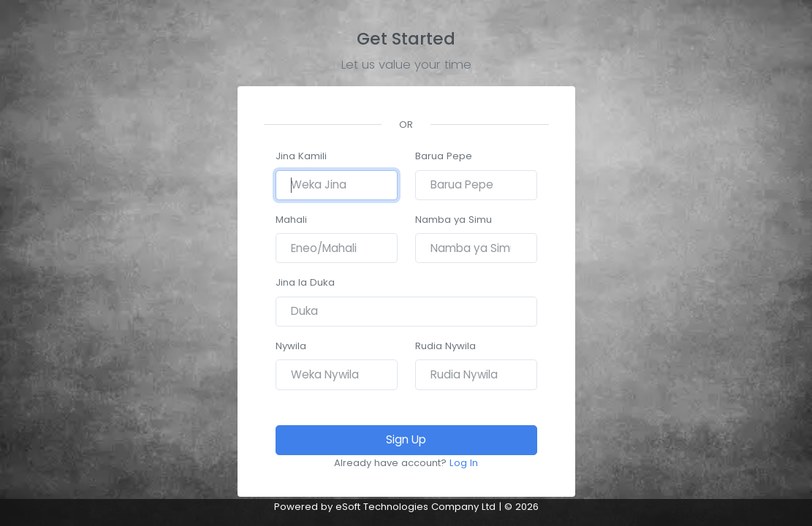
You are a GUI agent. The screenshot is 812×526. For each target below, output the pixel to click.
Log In (464, 463)
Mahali (291, 220)
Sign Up (406, 439)
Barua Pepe (444, 156)
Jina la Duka (305, 282)
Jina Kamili (301, 156)
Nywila (291, 346)
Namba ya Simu (454, 220)
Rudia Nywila (445, 346)
